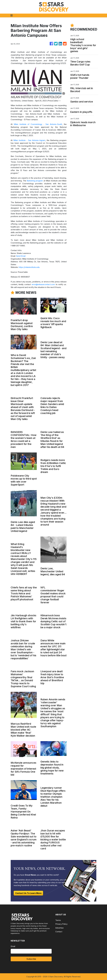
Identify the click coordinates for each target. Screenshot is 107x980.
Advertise (59, 928)
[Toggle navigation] (12, 15)
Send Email (21, 256)
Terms (58, 920)
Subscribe (31, 959)
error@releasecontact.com (43, 284)
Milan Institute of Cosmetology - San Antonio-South (38, 124)
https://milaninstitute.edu (29, 267)
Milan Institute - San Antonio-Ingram (29, 140)
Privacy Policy (61, 924)
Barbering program (35, 181)
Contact (59, 932)
